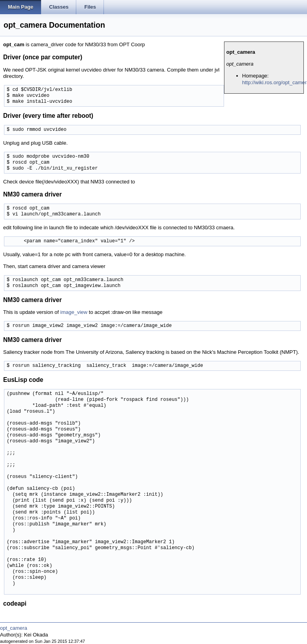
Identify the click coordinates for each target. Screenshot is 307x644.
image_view (74, 312)
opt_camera (14, 628)
